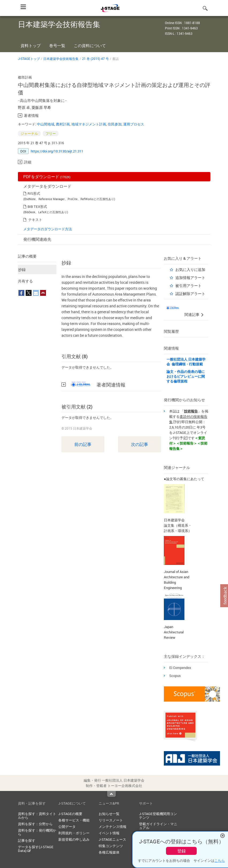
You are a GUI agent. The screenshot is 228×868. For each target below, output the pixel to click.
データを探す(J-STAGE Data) (36, 849)
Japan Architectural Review (174, 632)
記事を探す (27, 840)
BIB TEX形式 (37, 207)
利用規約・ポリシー (74, 833)
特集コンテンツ (111, 846)
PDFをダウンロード (47, 177)
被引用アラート (188, 286)
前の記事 (83, 444)
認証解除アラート (190, 294)
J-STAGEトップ (29, 59)
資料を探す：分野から (35, 824)
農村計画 (63, 124)
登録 (181, 851)
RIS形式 (34, 193)
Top (111, 794)
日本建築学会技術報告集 (61, 59)
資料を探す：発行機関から (37, 832)
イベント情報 (109, 833)
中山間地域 (46, 124)
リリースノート (111, 820)
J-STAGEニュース (112, 839)
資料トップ (31, 45)
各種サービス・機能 (74, 820)
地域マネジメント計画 (89, 124)
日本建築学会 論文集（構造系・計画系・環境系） (178, 525)
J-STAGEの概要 (70, 814)
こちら (220, 861)
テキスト (35, 220)
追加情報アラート (190, 278)
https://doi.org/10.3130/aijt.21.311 (57, 151)
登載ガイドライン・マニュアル (158, 826)
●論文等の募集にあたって (184, 479)
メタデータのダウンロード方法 (48, 229)
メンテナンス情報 (113, 827)
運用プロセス (134, 124)
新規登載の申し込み (74, 839)
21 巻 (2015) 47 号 (95, 59)
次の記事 (140, 444)
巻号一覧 (57, 45)
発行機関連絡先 (37, 239)
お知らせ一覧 (109, 814)
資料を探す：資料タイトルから (37, 816)
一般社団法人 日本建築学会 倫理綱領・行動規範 (186, 362)
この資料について (90, 45)
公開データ (67, 827)
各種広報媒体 (109, 852)
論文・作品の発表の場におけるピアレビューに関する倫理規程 (186, 376)
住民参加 (115, 124)
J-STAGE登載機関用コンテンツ (158, 816)
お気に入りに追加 (190, 269)
